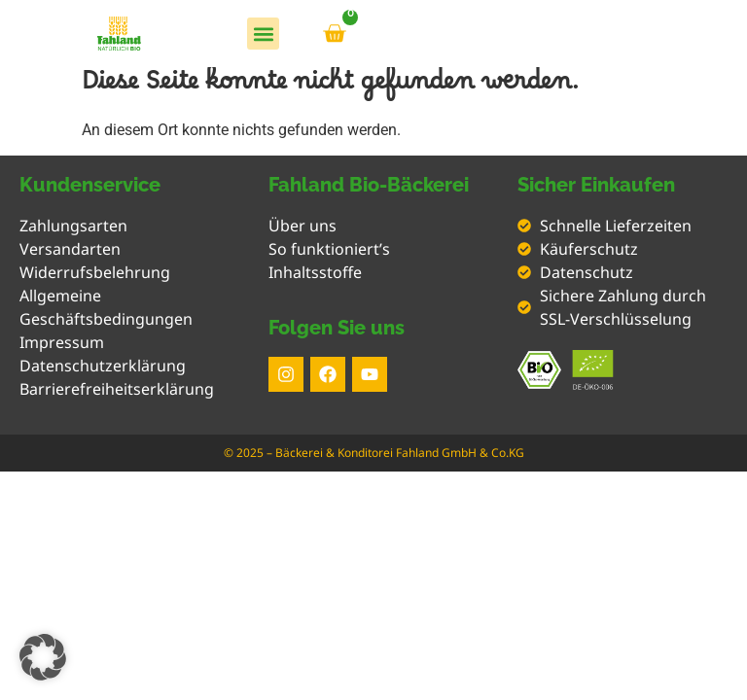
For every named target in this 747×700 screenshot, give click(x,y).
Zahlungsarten (73, 226)
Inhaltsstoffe (315, 272)
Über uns (302, 226)
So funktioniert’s (329, 249)
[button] (263, 34)
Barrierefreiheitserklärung (117, 389)
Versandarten (70, 249)
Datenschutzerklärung (103, 366)
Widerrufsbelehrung (95, 272)
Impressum (62, 342)
